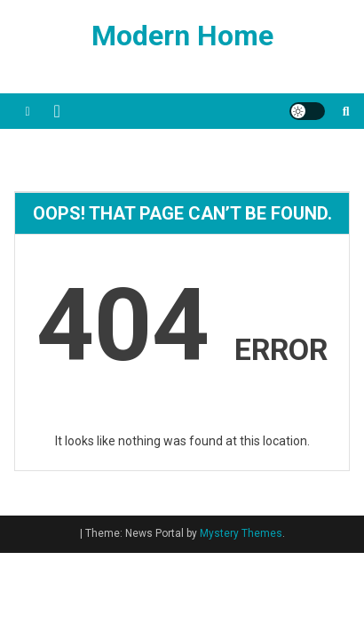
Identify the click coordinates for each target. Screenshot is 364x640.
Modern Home (182, 36)
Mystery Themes (241, 533)
